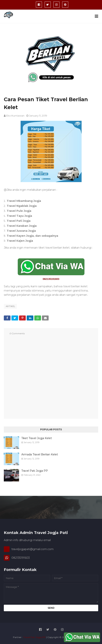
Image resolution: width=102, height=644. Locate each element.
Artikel (10, 306)
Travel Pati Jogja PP (35, 471)
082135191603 (51, 279)
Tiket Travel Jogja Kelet (37, 438)
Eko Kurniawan (15, 116)
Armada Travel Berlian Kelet (40, 454)
